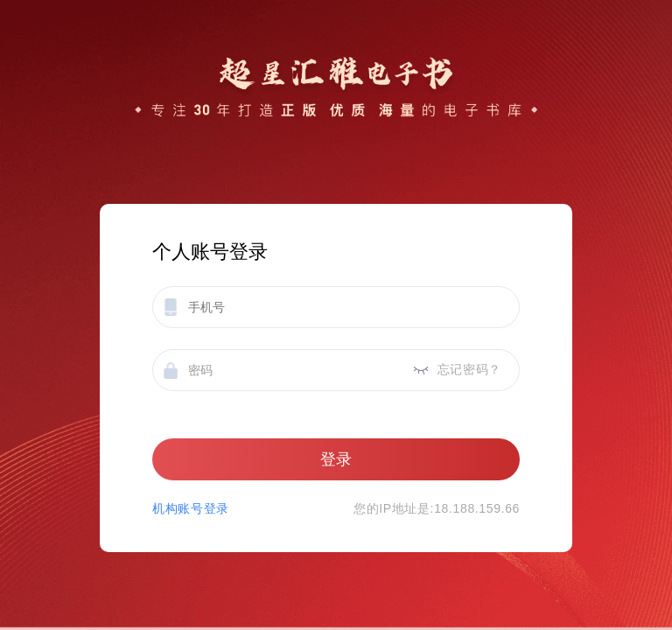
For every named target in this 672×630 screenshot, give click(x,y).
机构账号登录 (191, 508)
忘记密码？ (469, 369)
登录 (336, 459)
